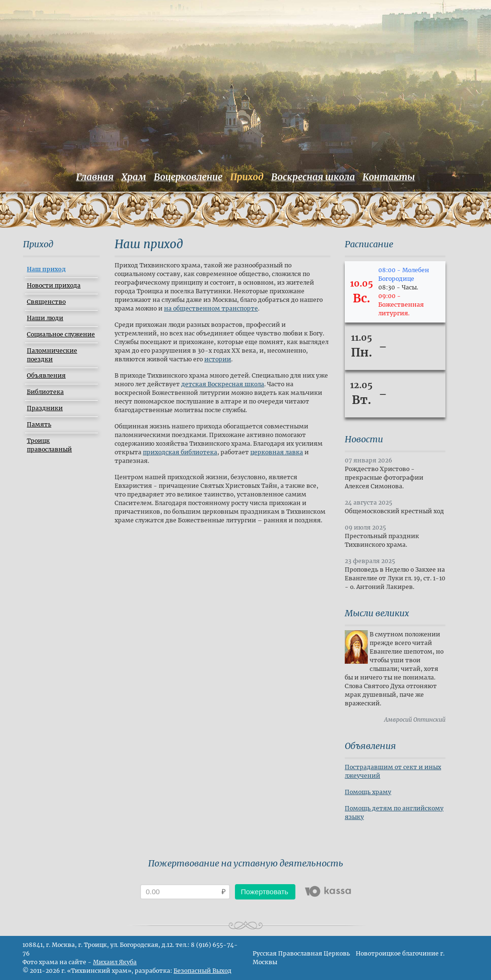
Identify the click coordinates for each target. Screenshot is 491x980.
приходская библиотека (180, 452)
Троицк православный (49, 445)
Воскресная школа (313, 177)
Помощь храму (368, 792)
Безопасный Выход (203, 971)
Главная (95, 177)
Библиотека (45, 392)
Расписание (369, 244)
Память (39, 424)
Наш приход (46, 269)
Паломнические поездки (52, 355)
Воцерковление (188, 177)
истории (218, 359)
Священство (46, 302)
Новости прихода (54, 285)
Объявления (46, 375)
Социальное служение (61, 334)
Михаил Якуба (115, 962)
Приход (247, 177)
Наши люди (45, 318)
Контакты (389, 177)
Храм (134, 177)
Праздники (45, 408)
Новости (364, 439)
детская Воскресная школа (223, 384)
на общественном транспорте (211, 308)
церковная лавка (277, 452)
